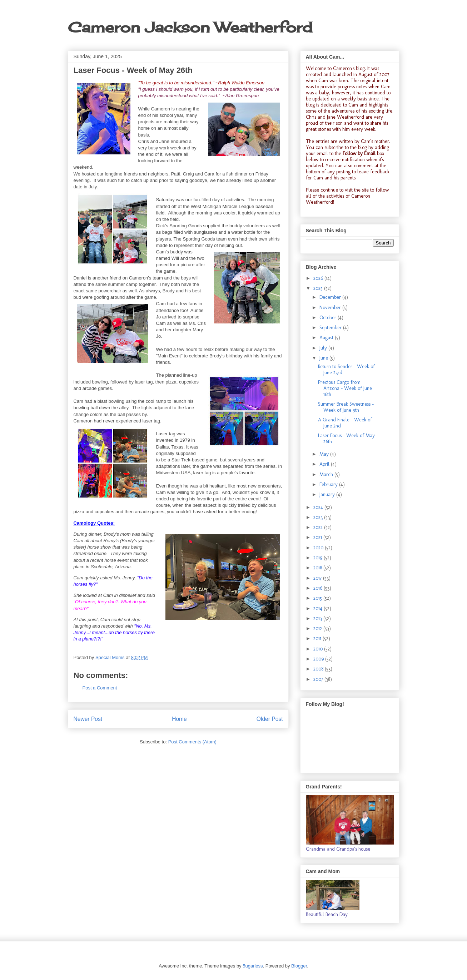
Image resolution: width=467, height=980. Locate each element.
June (324, 358)
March (327, 474)
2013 (318, 618)
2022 (319, 527)
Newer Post (88, 719)
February (329, 484)
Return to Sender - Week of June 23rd (346, 370)
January (328, 494)
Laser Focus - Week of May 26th (346, 439)
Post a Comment (100, 688)
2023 (319, 517)
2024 (319, 507)
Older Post (270, 719)
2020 (319, 548)
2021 (318, 537)
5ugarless (253, 966)
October (329, 318)
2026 (319, 278)
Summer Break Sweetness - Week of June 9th (346, 407)
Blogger (299, 966)
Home (179, 719)
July (324, 348)
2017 (318, 578)
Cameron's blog (349, 68)
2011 (318, 639)
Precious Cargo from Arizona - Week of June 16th (345, 388)
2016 (319, 588)
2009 (319, 659)
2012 (318, 628)
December (331, 297)
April (325, 464)
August (327, 338)
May (325, 454)
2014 (319, 608)
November (331, 308)
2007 (319, 679)
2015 (318, 598)
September (331, 328)
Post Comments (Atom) (192, 742)
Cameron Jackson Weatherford (190, 27)
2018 (318, 568)
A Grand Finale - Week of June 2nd (345, 423)
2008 (319, 669)
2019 (319, 558)
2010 (319, 649)
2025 (319, 288)
